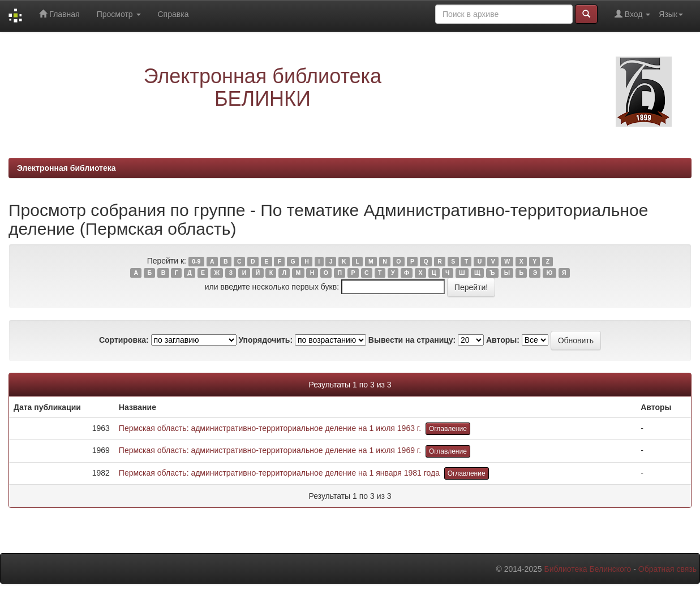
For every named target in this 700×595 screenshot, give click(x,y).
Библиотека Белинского (587, 569)
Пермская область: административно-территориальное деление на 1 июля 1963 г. (270, 428)
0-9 (196, 261)
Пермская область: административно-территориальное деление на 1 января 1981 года (279, 473)
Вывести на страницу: (412, 340)
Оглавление (448, 429)
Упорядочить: (265, 340)
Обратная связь (667, 569)
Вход (632, 14)
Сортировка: (124, 340)
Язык (671, 14)
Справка (173, 14)
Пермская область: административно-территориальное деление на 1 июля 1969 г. (270, 450)
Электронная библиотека (66, 168)
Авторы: (503, 340)
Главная (59, 14)
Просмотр (119, 14)
